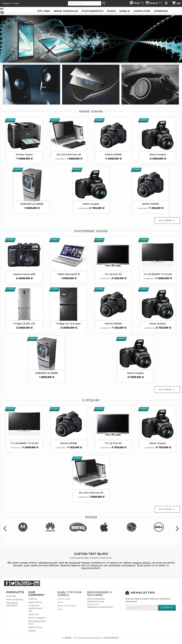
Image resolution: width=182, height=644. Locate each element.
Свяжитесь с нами (10, 3)
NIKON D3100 (113, 155)
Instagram (37, 583)
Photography (92, 11)
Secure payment (37, 618)
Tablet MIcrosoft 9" (69, 274)
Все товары (167, 221)
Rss (19, 583)
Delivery (33, 599)
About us (33, 614)
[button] (14, 39)
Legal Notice (35, 602)
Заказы (60, 602)
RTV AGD (44, 11)
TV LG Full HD (113, 274)
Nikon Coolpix (158, 155)
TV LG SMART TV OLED (158, 274)
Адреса (60, 609)
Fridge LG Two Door (69, 324)
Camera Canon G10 (24, 274)
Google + (31, 583)
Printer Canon (24, 155)
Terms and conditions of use (36, 608)
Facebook (7, 583)
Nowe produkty (15, 599)
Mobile (125, 11)
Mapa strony (35, 627)
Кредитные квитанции (67, 606)
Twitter (13, 583)
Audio (111, 11)
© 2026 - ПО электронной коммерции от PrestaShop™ (91, 638)
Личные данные (64, 599)
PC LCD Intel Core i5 (69, 155)
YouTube (25, 583)
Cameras (161, 11)
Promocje (11, 596)
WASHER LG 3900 (32, 204)
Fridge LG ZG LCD (24, 324)
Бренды (91, 517)
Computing (142, 11)
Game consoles (66, 11)
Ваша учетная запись (70, 594)
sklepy (32, 631)
